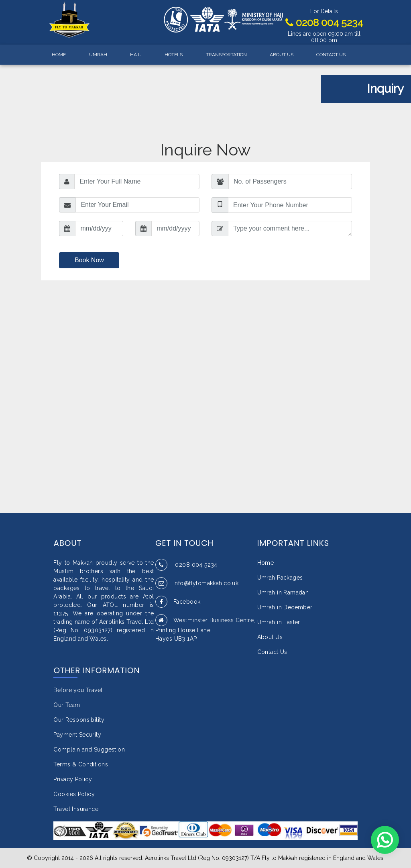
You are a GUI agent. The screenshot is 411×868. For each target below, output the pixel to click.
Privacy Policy (73, 779)
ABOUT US (282, 55)
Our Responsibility (79, 720)
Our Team (67, 705)
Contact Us (272, 652)
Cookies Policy (74, 794)
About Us (270, 637)
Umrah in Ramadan (283, 592)
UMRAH (98, 55)
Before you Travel (78, 690)
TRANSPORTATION (226, 55)
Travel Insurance (76, 809)
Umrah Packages (280, 578)
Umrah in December (285, 607)
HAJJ (136, 55)
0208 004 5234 (324, 22)
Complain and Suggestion (89, 750)
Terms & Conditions (81, 764)
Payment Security (77, 735)
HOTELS (174, 55)
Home (266, 563)
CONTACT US (331, 55)
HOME (59, 55)
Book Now (89, 260)
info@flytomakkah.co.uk (197, 583)
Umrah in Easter (279, 622)
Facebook (178, 602)
